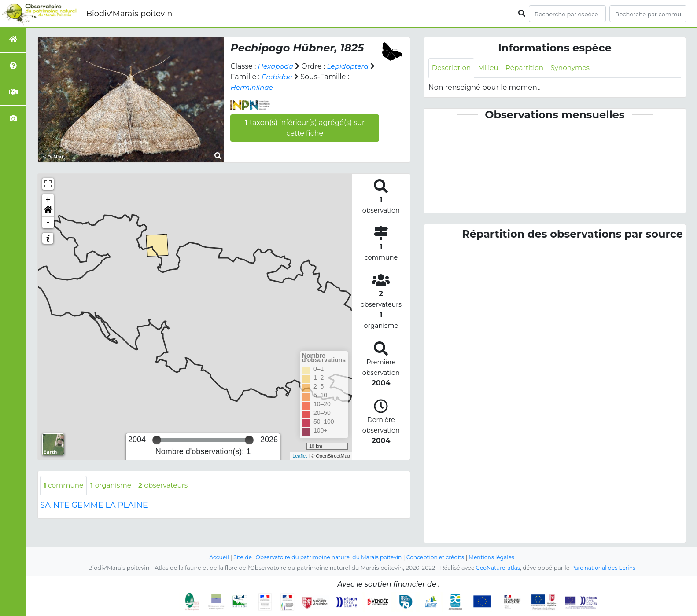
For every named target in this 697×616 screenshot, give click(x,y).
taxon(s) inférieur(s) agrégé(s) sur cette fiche (305, 128)
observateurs (168, 486)
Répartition (528, 68)
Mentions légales (497, 558)
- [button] (48, 223)
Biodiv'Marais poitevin (129, 14)
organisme (114, 486)
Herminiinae (253, 87)
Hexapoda (277, 66)
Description (452, 68)
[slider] (157, 440)
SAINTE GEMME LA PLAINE (94, 506)
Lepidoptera (350, 66)
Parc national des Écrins (604, 568)
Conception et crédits (438, 558)
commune (65, 486)
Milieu (491, 68)
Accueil (213, 558)
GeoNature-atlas (496, 568)
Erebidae (278, 77)
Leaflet (300, 456)
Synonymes (576, 68)
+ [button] (48, 200)
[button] (48, 211)
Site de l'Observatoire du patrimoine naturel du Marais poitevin (316, 558)
